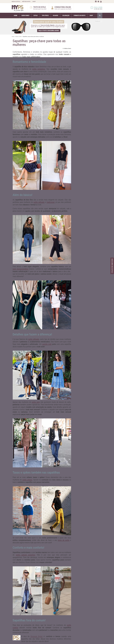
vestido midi (47, 344)
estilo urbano (27, 480)
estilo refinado (39, 202)
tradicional (51, 202)
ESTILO (36, 15)
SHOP (34, 2)
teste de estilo (64, 540)
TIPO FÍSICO (45, 15)
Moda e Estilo (19, 36)
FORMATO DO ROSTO (79, 15)
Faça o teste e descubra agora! (49, 31)
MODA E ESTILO (16, 2)
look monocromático (21, 269)
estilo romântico (39, 69)
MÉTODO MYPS (26, 2)
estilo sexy (36, 402)
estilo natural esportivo (26, 555)
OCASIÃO (56, 15)
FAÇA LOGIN (96, 8)
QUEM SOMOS (25, 15)
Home (13, 36)
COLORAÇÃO (66, 15)
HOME (16, 15)
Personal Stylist (37, 636)
